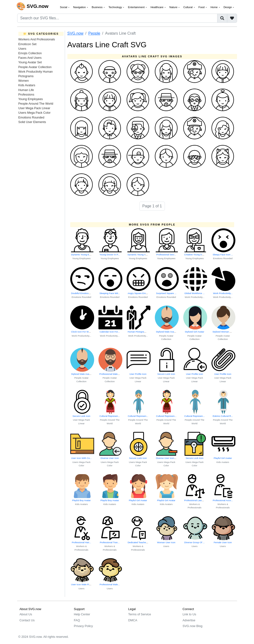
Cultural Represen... (110, 416)
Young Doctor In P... (110, 255)
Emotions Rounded (31, 117)
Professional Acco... (223, 500)
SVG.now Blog (192, 626)
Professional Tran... (110, 542)
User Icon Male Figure (82, 584)
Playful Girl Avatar (223, 458)
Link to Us (189, 614)
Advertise (189, 620)
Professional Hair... (81, 542)
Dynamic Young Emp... (83, 255)
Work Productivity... (195, 297)
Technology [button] (116, 7)
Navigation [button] (80, 7)
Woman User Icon (166, 542)
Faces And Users (30, 58)
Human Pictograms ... (139, 332)
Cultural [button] (188, 7)
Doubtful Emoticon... (81, 293)
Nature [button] (174, 7)
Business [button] (98, 7)
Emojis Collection (30, 53)
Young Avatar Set (30, 62)
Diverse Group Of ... (194, 542)
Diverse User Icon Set (167, 458)
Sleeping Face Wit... (110, 293)
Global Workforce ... (195, 293)
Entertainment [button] (137, 7)
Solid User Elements (32, 122)
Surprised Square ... (166, 293)
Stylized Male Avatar (166, 332)
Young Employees (31, 99)
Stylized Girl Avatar (195, 332)
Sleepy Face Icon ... (223, 255)
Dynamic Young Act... (138, 255)
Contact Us (27, 620)
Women (24, 81)
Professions (26, 94)
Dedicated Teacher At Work (141, 542)
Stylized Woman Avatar (224, 332)
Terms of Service (140, 614)
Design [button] (228, 7)
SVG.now (76, 33)
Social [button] (64, 7)
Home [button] (214, 7)
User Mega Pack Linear (34, 108)
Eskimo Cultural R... (223, 416)
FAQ (77, 620)
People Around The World (36, 104)
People (94, 33)
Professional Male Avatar (112, 374)
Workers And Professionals (37, 39)
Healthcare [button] (157, 7)
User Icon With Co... (81, 458)
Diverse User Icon (110, 458)
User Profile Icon (138, 374)
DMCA (133, 620)
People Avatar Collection (35, 67)
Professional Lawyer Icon (197, 500)
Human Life (26, 90)
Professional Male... (110, 584)
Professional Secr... (166, 255)
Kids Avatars (27, 85)
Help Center (82, 614)
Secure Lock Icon (166, 374)
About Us (26, 614)
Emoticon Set (27, 44)
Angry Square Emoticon (140, 293)
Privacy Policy (83, 626)
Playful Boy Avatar (81, 500)
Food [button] (202, 7)
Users (22, 49)
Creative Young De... (195, 255)
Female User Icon (223, 542)
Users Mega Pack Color (35, 113)
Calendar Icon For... (110, 332)
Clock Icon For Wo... (82, 332)
